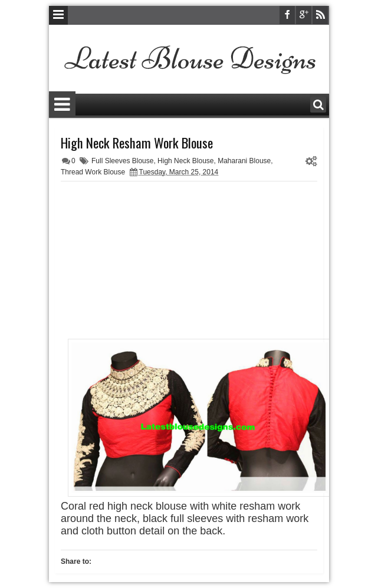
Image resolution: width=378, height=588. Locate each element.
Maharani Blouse (244, 161)
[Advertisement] (189, 261)
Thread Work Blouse (93, 172)
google (304, 15)
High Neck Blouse (185, 161)
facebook (287, 15)
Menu (58, 15)
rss (320, 15)
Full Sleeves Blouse (122, 161)
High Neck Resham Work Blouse (137, 143)
